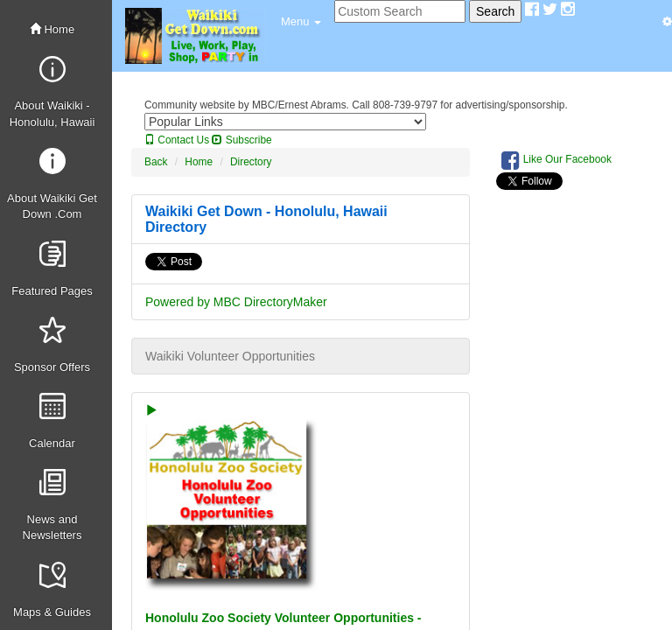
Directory (251, 162)
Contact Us (177, 140)
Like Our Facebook (556, 160)
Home (52, 29)
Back (156, 162)
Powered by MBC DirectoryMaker (236, 302)
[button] (301, 22)
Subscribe (241, 140)
